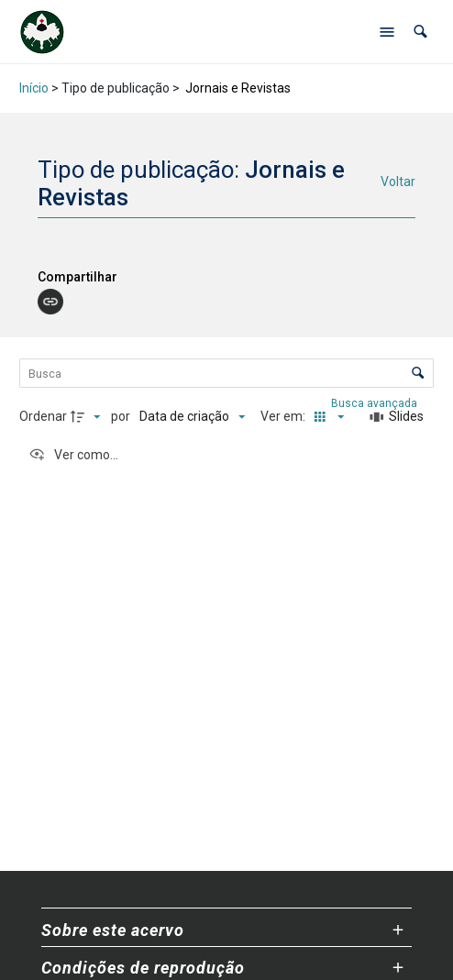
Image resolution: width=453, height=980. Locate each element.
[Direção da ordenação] (88, 417)
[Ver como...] (73, 455)
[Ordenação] (192, 417)
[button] (420, 32)
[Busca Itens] (227, 373)
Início (34, 88)
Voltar (398, 182)
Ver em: (284, 416)
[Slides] (397, 417)
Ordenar (43, 416)
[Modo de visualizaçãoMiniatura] (326, 417)
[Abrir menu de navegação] (387, 32)
